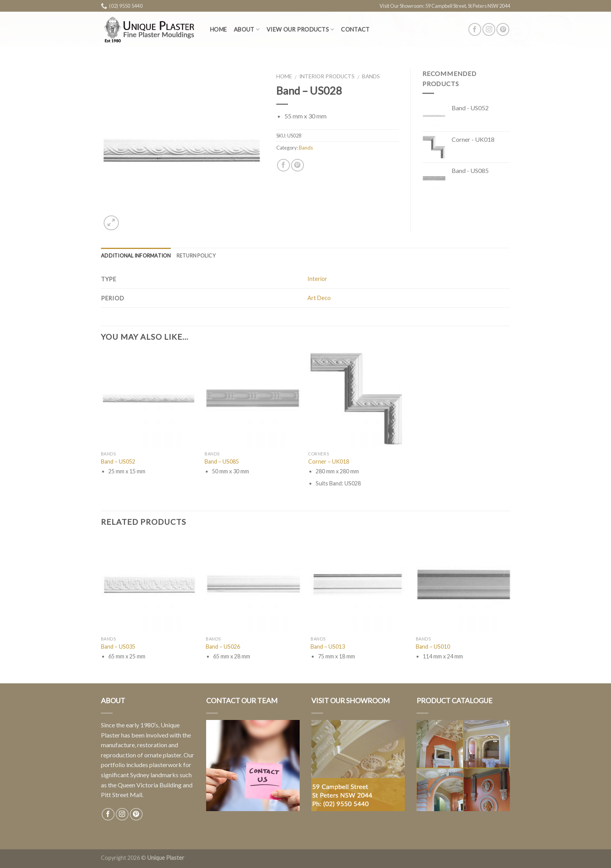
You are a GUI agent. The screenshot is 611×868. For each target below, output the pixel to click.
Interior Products (327, 76)
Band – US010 (433, 647)
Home (218, 29)
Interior (317, 279)
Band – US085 (222, 461)
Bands (371, 76)
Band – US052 (118, 461)
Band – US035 (118, 647)
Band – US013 (328, 647)
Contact (355, 29)
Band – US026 (223, 647)
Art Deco (319, 298)
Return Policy (196, 256)
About (247, 29)
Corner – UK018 (329, 461)
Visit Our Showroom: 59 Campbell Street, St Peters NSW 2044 (445, 6)
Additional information (136, 256)
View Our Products (300, 29)
